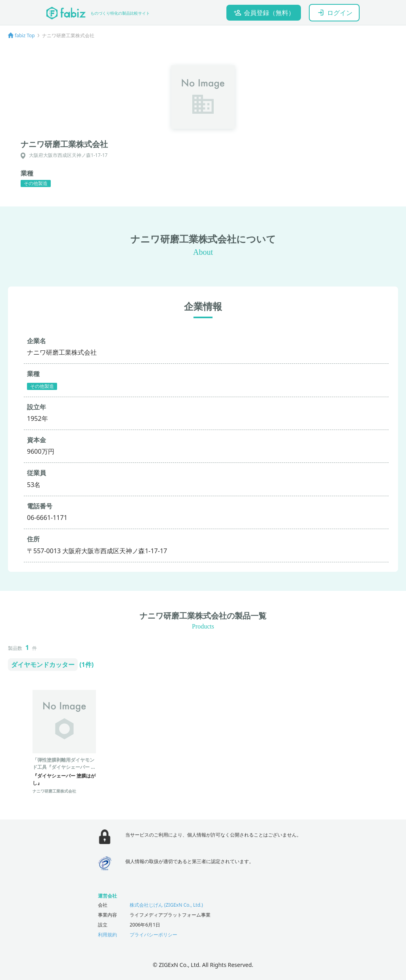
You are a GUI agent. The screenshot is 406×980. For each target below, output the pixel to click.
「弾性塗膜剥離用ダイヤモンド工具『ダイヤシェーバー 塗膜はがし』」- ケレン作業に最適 (64, 771)
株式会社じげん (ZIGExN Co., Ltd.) (166, 905)
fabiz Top (25, 35)
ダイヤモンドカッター (43, 665)
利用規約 (107, 935)
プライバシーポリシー (153, 935)
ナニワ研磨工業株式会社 (54, 791)
